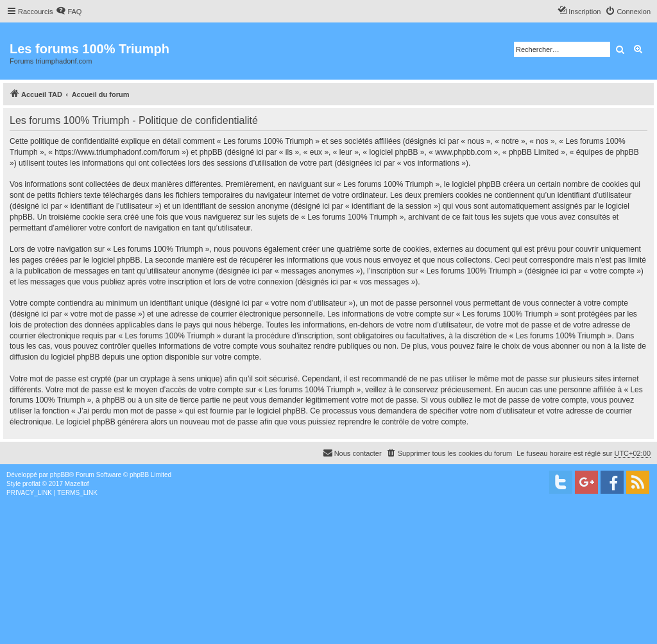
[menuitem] (69, 12)
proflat (31, 484)
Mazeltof (77, 484)
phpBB (60, 475)
